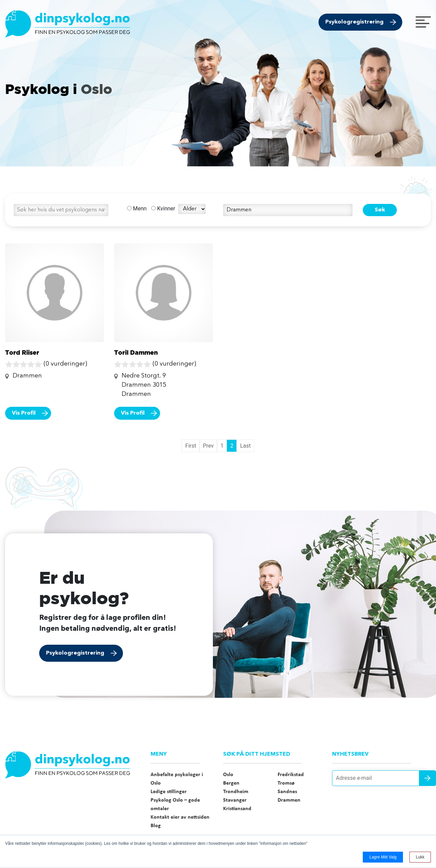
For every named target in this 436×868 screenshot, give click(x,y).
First (191, 446)
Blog (156, 826)
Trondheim (236, 792)
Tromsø (286, 783)
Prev (208, 446)
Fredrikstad (291, 775)
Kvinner (163, 208)
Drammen (289, 800)
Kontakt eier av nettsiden (180, 817)
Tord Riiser (22, 352)
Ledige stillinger (169, 792)
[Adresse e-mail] (381, 778)
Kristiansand (237, 809)
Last (245, 446)
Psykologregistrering (354, 22)
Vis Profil (24, 413)
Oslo (228, 775)
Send (427, 778)
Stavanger (235, 800)
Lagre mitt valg (383, 857)
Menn (137, 208)
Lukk (420, 857)
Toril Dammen (136, 352)
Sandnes (287, 792)
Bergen (231, 783)
